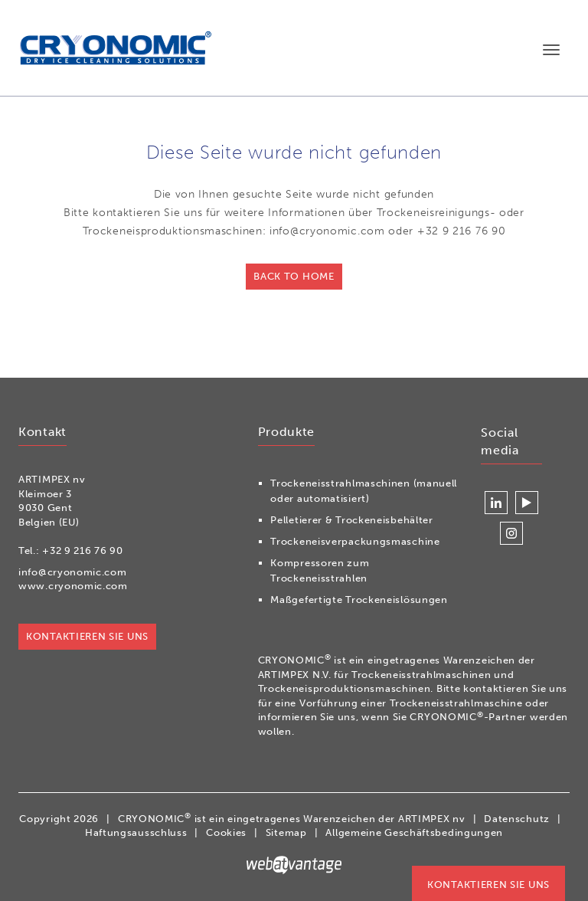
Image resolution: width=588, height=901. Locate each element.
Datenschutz (517, 819)
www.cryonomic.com (73, 586)
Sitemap (286, 832)
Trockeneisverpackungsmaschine (355, 541)
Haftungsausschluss (136, 832)
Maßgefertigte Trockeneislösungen (359, 600)
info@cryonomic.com (73, 572)
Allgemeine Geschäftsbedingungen (414, 832)
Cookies (226, 832)
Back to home (294, 276)
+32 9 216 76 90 (83, 550)
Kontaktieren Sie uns (488, 885)
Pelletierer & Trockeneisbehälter (351, 520)
